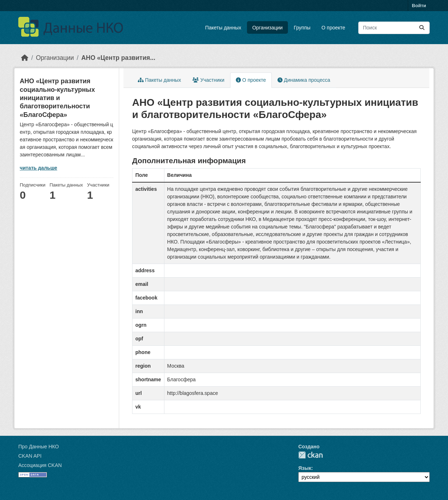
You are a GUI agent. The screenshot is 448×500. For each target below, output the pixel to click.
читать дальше (38, 168)
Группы (302, 28)
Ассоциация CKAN (40, 465)
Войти (419, 6)
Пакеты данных (223, 28)
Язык (305, 468)
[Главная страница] (25, 58)
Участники (208, 80)
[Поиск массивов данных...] (394, 28)
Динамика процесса (304, 80)
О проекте (333, 28)
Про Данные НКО (39, 447)
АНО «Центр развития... (118, 58)
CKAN (311, 455)
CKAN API (30, 456)
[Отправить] (422, 28)
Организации (268, 28)
